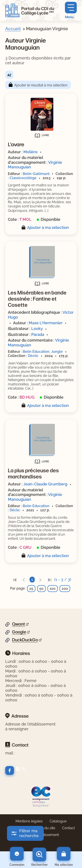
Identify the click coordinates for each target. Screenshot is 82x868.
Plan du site (46, 828)
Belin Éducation (36, 352)
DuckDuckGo (25, 640)
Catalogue (58, 821)
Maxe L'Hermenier (46, 323)
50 (41, 589)
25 (31, 589)
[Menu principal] (71, 10)
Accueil (13, 29)
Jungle (57, 352)
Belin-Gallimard (36, 174)
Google (19, 632)
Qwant (18, 624)
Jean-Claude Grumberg (45, 484)
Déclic (33, 356)
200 (65, 589)
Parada (38, 334)
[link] (15, 580)
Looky (37, 329)
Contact (68, 828)
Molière (31, 152)
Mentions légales (29, 821)
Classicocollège (23, 178)
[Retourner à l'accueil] (12, 11)
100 (53, 589)
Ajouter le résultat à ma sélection (41, 85)
